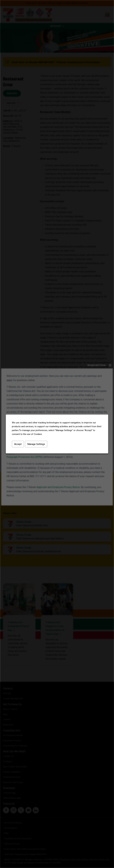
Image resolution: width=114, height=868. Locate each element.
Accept (18, 444)
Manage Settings (36, 444)
